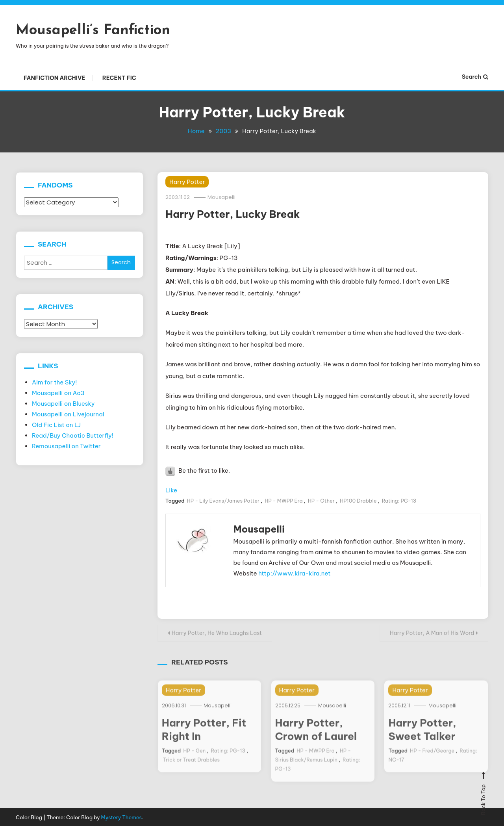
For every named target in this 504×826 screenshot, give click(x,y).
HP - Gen (194, 757)
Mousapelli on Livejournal (68, 414)
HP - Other (321, 501)
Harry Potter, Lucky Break (233, 214)
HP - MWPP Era (283, 501)
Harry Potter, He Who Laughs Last (217, 632)
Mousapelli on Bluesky (63, 403)
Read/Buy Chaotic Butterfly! (73, 435)
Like (171, 490)
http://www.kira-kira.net (295, 573)
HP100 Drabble (358, 501)
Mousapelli (222, 197)
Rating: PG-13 (399, 501)
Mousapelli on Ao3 (58, 393)
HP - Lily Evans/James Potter (223, 501)
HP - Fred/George (432, 757)
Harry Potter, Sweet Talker (422, 736)
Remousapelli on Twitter (66, 446)
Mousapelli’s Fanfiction (93, 31)
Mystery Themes (122, 816)
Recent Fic (119, 78)
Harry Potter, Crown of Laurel (316, 736)
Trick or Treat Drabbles (191, 766)
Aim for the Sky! (55, 382)
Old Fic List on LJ (56, 424)
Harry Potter (187, 181)
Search (475, 77)
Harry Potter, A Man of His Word (432, 632)
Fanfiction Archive (54, 78)
